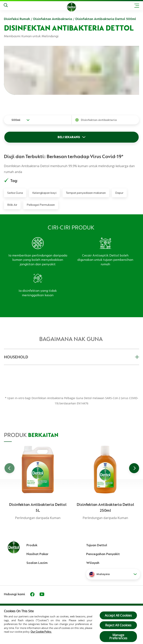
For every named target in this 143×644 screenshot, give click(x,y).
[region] (71, 625)
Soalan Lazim (37, 563)
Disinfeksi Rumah (17, 19)
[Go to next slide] (134, 468)
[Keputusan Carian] (6, 6)
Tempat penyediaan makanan (86, 193)
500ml (16, 120)
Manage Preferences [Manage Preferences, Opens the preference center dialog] (118, 637)
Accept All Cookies (118, 615)
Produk (32, 545)
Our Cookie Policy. (41, 632)
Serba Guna (15, 193)
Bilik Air (12, 205)
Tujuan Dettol (97, 545)
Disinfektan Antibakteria (53, 19)
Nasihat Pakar (37, 554)
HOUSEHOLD (71, 357)
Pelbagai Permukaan (41, 205)
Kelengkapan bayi (44, 193)
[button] (113, 574)
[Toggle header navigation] (137, 6)
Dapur (119, 193)
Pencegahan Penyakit (103, 554)
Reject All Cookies (118, 625)
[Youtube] (42, 594)
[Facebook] (32, 594)
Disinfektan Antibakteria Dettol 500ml (106, 19)
